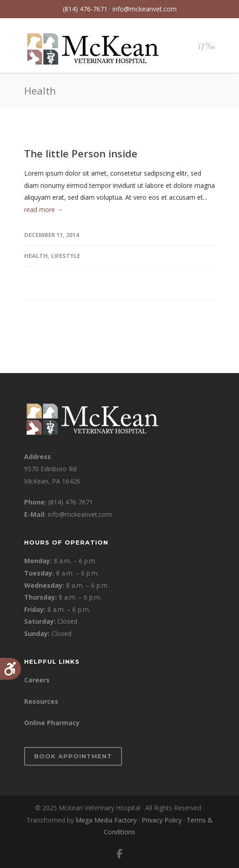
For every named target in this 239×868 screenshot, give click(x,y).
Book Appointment (73, 756)
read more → (44, 209)
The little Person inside (81, 153)
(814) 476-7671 (71, 502)
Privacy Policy (162, 820)
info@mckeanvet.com (145, 9)
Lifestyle (66, 256)
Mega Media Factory (106, 820)
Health (36, 256)
